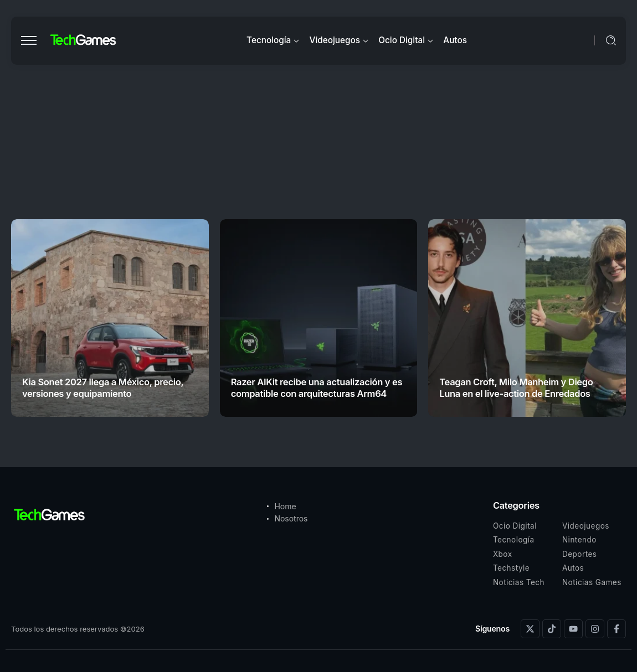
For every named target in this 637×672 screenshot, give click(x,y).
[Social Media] (530, 629)
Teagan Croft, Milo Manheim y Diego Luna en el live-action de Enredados (516, 388)
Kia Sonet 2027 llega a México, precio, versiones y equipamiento (103, 388)
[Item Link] (110, 318)
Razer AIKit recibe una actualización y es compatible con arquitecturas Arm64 (317, 388)
